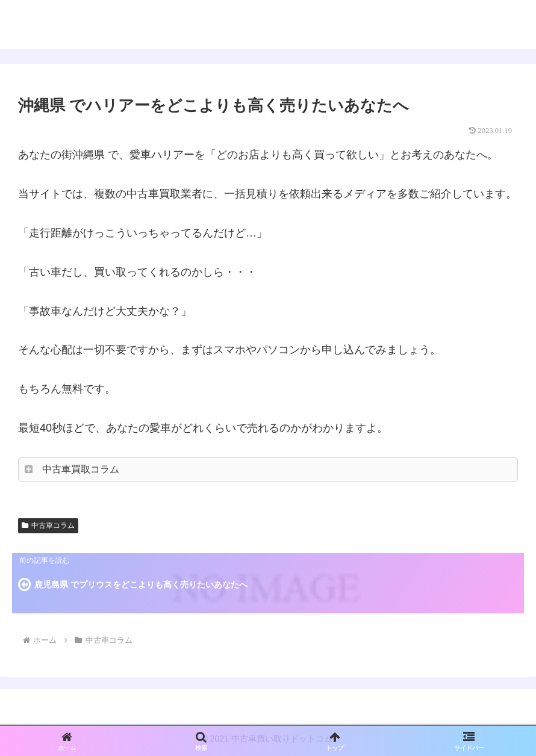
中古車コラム (48, 525)
